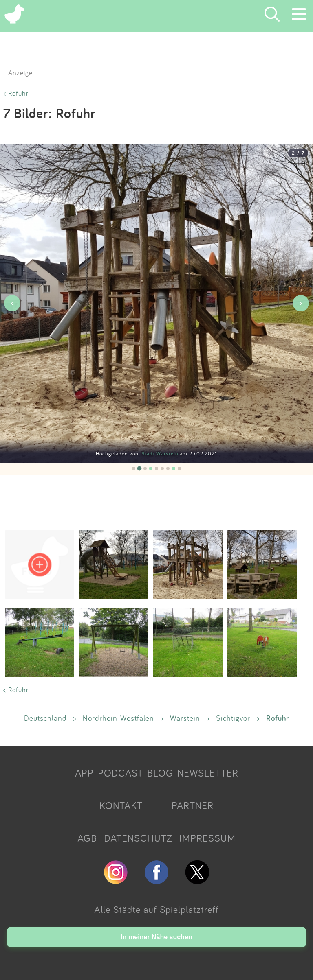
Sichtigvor (233, 718)
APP (84, 773)
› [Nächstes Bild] (301, 303)
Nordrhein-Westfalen (118, 718)
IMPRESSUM (207, 838)
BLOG (160, 773)
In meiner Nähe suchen (156, 937)
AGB (87, 838)
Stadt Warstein (161, 454)
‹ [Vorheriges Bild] (12, 303)
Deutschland (45, 718)
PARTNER (193, 805)
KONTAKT (121, 805)
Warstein (185, 718)
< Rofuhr (16, 93)
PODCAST (120, 773)
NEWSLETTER (208, 773)
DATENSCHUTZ (138, 838)
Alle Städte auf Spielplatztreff (156, 909)
